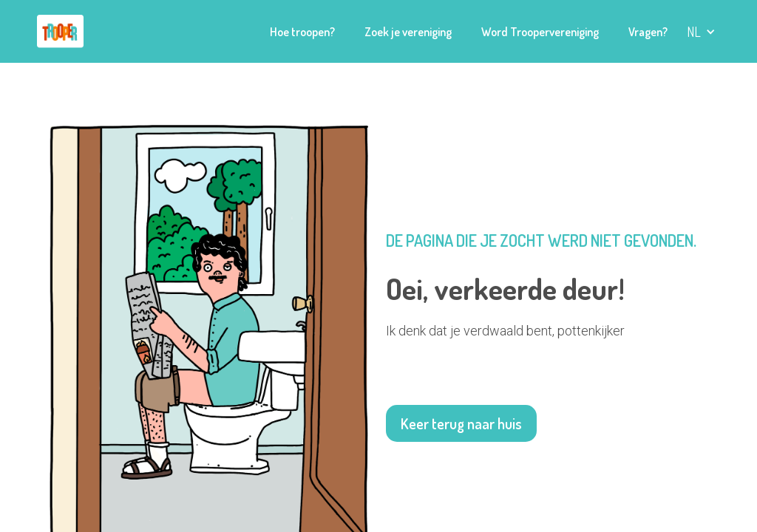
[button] (701, 32)
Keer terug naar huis (461, 423)
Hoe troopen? (302, 32)
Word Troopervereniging (540, 32)
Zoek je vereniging (408, 32)
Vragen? (648, 32)
